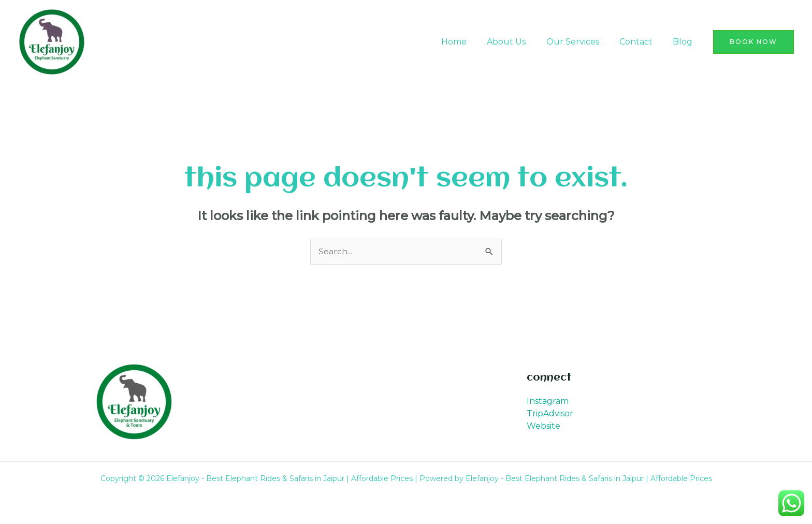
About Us (520, 42)
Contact (642, 42)
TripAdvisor (550, 414)
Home (471, 42)
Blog (685, 42)
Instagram (548, 402)
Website (543, 426)
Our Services (582, 42)
